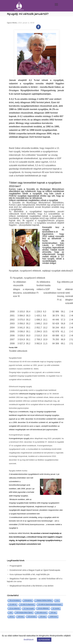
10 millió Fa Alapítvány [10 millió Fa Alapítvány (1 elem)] (27, 604)
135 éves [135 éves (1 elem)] (43, 617)
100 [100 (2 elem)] (11, 613)
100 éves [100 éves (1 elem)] (21, 617)
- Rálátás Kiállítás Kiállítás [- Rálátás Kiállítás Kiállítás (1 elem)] (44, 600)
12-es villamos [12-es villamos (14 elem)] (15, 608)
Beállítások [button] (29, 639)
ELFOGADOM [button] (44, 640)
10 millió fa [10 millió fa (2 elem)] (13, 604)
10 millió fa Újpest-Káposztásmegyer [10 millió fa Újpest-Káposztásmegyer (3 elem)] (50, 604)
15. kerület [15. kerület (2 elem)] (56, 608)
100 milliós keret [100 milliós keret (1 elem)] (41, 613)
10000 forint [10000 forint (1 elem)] (53, 617)
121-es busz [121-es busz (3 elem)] (32, 616)
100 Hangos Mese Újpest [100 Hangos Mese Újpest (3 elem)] (24, 612)
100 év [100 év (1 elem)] (12, 617)
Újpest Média (12, 23)
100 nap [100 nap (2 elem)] (53, 613)
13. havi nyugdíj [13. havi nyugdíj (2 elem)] (29, 608)
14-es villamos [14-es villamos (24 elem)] (43, 608)
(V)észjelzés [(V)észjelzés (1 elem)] (28, 600)
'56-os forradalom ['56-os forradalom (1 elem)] (15, 600)
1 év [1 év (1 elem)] (57, 600)
